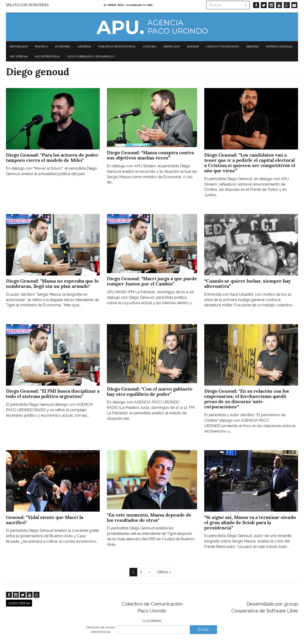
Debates (253, 47)
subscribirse (19, 603)
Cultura (150, 47)
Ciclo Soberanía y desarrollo (91, 56)
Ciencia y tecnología (223, 47)
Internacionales (279, 47)
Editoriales (19, 47)
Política (42, 47)
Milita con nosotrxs (27, 5)
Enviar (204, 629)
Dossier (193, 47)
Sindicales (172, 47)
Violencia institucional (117, 47)
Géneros (84, 47)
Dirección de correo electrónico (101, 630)
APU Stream (19, 56)
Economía (63, 47)
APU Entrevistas (47, 56)
